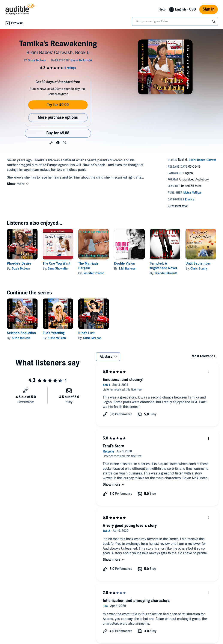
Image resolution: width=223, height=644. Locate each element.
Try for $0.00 (58, 105)
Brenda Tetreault (166, 273)
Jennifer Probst (93, 273)
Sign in (209, 9)
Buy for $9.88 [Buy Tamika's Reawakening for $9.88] (58, 133)
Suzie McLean (21, 269)
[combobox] (175, 21)
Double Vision (125, 264)
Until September (198, 264)
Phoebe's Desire (19, 264)
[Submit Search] (214, 21)
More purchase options (58, 117)
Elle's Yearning (54, 333)
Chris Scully (199, 269)
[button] (51, 143)
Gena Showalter (58, 269)
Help (162, 9)
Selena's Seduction (21, 333)
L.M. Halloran (128, 269)
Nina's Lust (86, 333)
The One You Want (57, 264)
